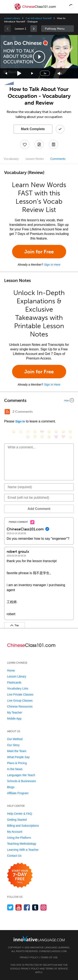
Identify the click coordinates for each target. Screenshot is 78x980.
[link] (34, 29)
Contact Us (14, 856)
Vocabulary (11, 159)
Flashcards (14, 682)
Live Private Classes (20, 694)
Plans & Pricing (17, 763)
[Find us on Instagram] (44, 907)
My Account (15, 832)
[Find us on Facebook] (27, 907)
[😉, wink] (70, 432)
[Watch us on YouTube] (19, 907)
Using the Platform (19, 838)
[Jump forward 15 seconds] (32, 73)
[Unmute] (60, 73)
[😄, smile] (14, 432)
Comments (58, 159)
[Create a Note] (39, 144)
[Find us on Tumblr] (35, 907)
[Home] (35, 10)
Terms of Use (49, 957)
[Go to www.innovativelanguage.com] (39, 939)
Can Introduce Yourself (39, 18)
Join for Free (39, 252)
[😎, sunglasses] (42, 432)
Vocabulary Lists (18, 688)
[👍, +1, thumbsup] (70, 437)
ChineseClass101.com (53, 951)
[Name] (39, 487)
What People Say (18, 757)
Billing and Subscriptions (23, 826)
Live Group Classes (20, 701)
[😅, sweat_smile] (63, 432)
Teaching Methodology (22, 844)
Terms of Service (57, 969)
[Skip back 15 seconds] (6, 73)
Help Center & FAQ (20, 814)
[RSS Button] (7, 412)
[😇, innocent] (35, 437)
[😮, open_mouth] (49, 437)
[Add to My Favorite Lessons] (25, 144)
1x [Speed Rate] (45, 73)
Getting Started (17, 820)
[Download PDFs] (53, 144)
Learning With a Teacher (23, 850)
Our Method (15, 739)
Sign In (20, 421)
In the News (15, 769)
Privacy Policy (29, 957)
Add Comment (39, 509)
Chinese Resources (20, 707)
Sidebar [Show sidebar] (58, 29)
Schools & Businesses (22, 781)
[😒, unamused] (35, 432)
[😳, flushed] (21, 432)
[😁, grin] (28, 432)
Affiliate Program (18, 793)
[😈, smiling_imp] (56, 437)
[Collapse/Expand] (39, 400)
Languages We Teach (21, 775)
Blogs (11, 787)
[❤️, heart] (63, 437)
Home (11, 670)
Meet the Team (17, 751)
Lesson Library (12, 18)
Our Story (13, 745)
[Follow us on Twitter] (10, 907)
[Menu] (7, 7)
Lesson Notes (35, 159)
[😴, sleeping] (42, 437)
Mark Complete (33, 129)
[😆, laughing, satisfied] (56, 432)
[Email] (39, 498)
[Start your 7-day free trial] (20, 875)
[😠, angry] (49, 432)
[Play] (19, 73)
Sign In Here (52, 265)
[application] (39, 57)
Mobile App (14, 719)
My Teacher (15, 713)
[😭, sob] (28, 437)
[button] (71, 7)
